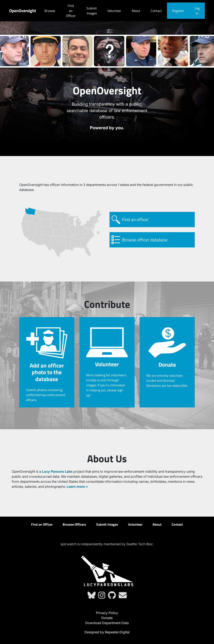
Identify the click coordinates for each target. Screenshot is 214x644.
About (136, 11)
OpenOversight (23, 11)
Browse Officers (74, 524)
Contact (156, 11)
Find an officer (135, 219)
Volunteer (114, 11)
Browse (50, 11)
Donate (107, 618)
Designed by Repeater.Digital (107, 632)
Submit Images (92, 11)
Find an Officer (71, 11)
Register (178, 11)
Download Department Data (107, 623)
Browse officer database (145, 240)
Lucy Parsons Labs (57, 471)
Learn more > (77, 487)
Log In (197, 11)
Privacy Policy (107, 613)
